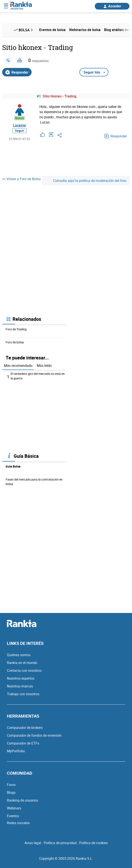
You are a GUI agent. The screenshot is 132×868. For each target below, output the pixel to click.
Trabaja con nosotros (23, 694)
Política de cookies (93, 843)
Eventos (13, 816)
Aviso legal (33, 843)
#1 (39, 96)
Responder (17, 72)
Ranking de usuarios (23, 800)
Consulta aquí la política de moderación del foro (86, 181)
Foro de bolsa (15, 342)
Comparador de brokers (25, 728)
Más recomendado (18, 366)
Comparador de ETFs (23, 743)
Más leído (44, 366)
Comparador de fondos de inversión (34, 735)
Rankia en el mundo (22, 663)
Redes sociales (18, 823)
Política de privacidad (60, 843)
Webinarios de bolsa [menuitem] (85, 30)
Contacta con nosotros (24, 670)
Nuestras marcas (20, 686)
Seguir (19, 131)
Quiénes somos (19, 655)
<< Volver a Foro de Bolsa (21, 179)
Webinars (14, 808)
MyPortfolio (16, 751)
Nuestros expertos (21, 678)
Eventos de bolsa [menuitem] (52, 30)
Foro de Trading (16, 329)
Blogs (11, 792)
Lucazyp (19, 125)
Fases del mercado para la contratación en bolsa (34, 482)
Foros (11, 785)
